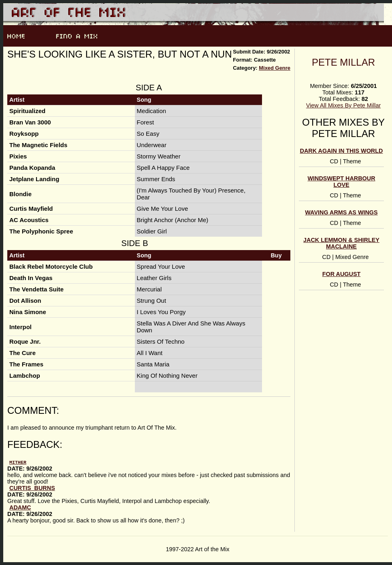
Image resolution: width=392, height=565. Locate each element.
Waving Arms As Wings (341, 212)
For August (342, 274)
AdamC (20, 507)
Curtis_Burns (32, 488)
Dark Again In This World (342, 151)
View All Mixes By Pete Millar (343, 105)
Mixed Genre (275, 68)
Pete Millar (343, 62)
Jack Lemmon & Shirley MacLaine (341, 243)
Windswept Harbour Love (341, 182)
